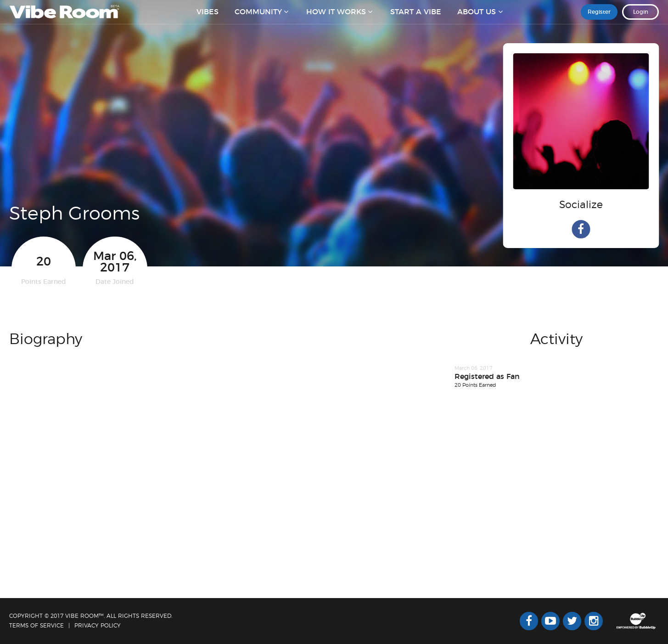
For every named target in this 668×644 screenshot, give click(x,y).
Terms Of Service (36, 626)
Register (599, 18)
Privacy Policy (98, 626)
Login (641, 18)
